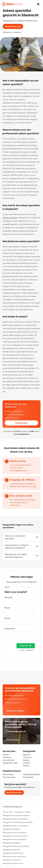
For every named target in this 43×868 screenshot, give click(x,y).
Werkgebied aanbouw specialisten (16, 826)
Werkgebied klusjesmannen (13, 863)
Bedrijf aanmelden (14, 792)
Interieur (26, 766)
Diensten (6, 755)
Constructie (27, 757)
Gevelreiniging (8, 774)
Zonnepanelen (28, 777)
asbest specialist (10, 218)
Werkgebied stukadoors (12, 860)
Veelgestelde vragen (10, 763)
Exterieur (26, 760)
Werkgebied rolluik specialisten (14, 856)
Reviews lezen (13, 740)
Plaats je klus (21, 423)
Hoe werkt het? (8, 760)
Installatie (27, 763)
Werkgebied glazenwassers (13, 853)
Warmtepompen (9, 777)
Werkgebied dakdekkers (12, 829)
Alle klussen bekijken (16, 711)
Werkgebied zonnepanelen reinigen (16, 815)
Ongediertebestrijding (31, 774)
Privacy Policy (8, 812)
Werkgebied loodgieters (12, 843)
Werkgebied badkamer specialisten (16, 846)
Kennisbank (7, 757)
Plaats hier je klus (13, 26)
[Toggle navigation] (38, 4)
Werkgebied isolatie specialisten (15, 839)
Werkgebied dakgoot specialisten (15, 819)
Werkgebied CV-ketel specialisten (15, 836)
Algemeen (27, 755)
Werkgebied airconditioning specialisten (18, 822)
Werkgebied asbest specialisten (15, 832)
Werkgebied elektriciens (12, 850)
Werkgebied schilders (23, 812)
